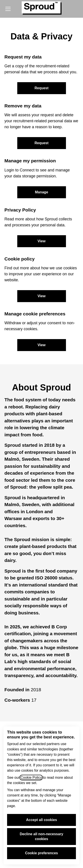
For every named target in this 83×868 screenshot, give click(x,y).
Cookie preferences (41, 853)
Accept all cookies (42, 820)
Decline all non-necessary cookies (41, 836)
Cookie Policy (31, 778)
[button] (42, 345)
